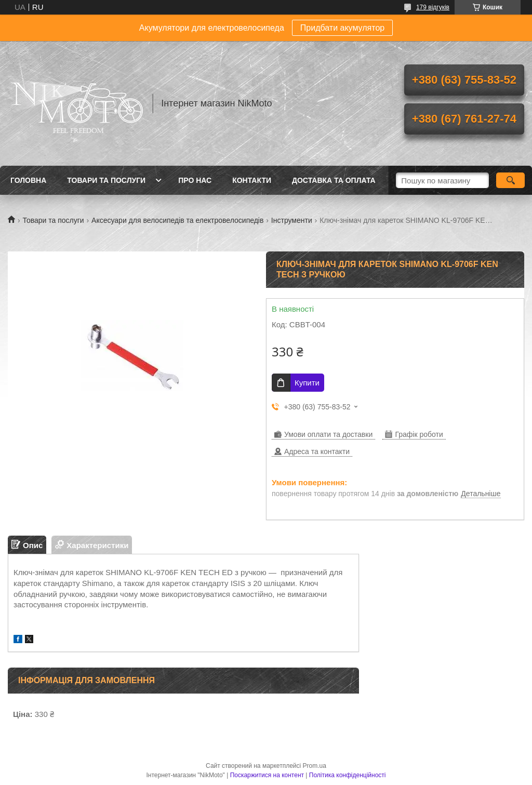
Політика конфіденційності (348, 775)
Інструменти (292, 220)
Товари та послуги (106, 180)
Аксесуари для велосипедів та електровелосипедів (177, 220)
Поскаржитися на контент (267, 775)
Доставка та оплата (334, 180)
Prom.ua (315, 766)
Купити (307, 383)
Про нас (195, 180)
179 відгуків (433, 7)
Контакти (252, 180)
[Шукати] (510, 180)
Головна (28, 180)
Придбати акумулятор (342, 28)
